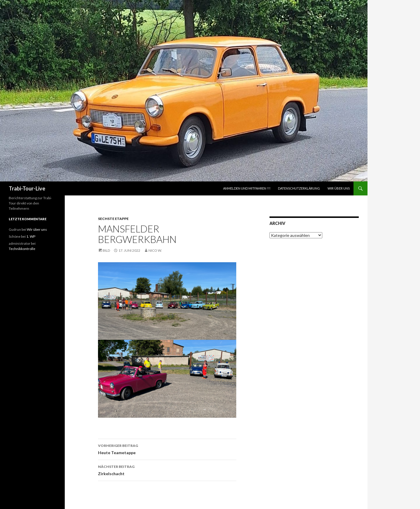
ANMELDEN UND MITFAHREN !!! (247, 188)
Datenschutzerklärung (299, 188)
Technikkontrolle (22, 249)
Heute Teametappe (167, 449)
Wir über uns (339, 188)
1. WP (31, 236)
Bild (106, 250)
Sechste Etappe (113, 219)
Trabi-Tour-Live (27, 188)
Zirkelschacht (167, 470)
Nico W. (155, 250)
